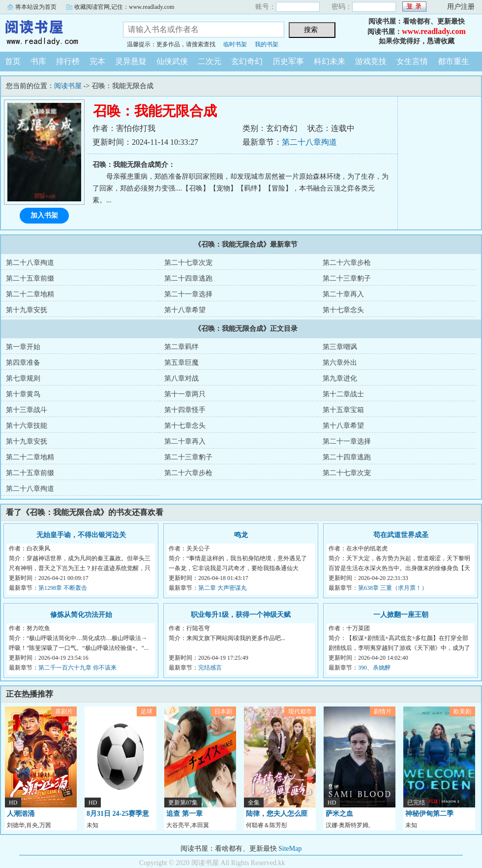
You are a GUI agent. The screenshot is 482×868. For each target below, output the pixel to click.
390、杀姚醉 (374, 668)
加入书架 (44, 215)
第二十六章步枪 (347, 263)
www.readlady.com (434, 31)
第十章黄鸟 (23, 394)
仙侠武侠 (172, 61)
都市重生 (453, 61)
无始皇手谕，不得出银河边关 (81, 535)
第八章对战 (181, 378)
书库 (38, 61)
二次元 (210, 61)
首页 (13, 61)
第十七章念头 (343, 310)
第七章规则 (23, 378)
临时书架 (235, 44)
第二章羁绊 (181, 347)
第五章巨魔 (181, 363)
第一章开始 (23, 347)
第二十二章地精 (30, 294)
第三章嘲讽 (340, 347)
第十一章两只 (185, 394)
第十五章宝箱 (343, 410)
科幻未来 (330, 61)
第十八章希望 (185, 310)
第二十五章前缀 (30, 278)
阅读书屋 (54, 32)
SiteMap (290, 849)
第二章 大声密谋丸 (223, 588)
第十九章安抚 (27, 310)
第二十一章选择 (188, 294)
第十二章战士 (343, 394)
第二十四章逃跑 (188, 278)
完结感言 (210, 668)
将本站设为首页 (36, 7)
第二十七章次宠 (188, 263)
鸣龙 (241, 535)
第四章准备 (23, 363)
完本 (97, 61)
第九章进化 (340, 378)
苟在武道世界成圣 (401, 535)
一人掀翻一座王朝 (401, 615)
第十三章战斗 (27, 410)
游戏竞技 (371, 61)
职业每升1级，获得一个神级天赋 (241, 615)
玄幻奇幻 (247, 61)
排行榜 (68, 61)
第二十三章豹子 (347, 278)
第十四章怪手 (185, 410)
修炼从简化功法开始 (81, 615)
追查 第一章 (184, 814)
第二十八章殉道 (309, 142)
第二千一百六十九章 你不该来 (77, 668)
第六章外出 (340, 363)
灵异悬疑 (131, 61)
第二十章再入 (343, 294)
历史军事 (288, 61)
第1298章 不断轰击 (63, 588)
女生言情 (412, 61)
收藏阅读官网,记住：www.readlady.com (124, 7)
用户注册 (461, 7)
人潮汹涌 (21, 814)
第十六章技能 (27, 426)
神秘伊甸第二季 (429, 814)
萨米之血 (339, 814)
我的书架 (267, 44)
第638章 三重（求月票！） (393, 588)
